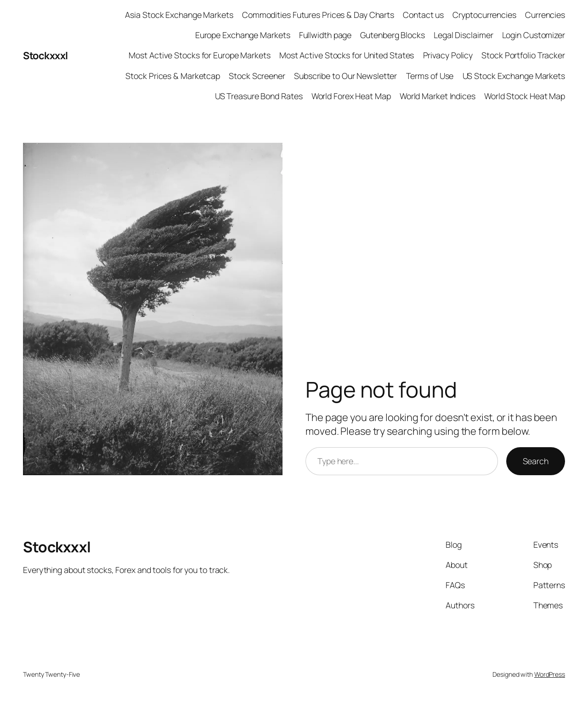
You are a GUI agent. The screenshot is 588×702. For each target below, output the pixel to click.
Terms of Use (430, 76)
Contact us (423, 15)
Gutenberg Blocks (392, 35)
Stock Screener (257, 76)
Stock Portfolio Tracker (523, 55)
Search (536, 461)
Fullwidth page (325, 35)
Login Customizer (534, 35)
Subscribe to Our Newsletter (345, 76)
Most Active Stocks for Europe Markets (199, 55)
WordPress (550, 674)
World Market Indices (438, 96)
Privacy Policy (448, 55)
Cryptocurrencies (484, 15)
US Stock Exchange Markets (514, 76)
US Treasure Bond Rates (259, 96)
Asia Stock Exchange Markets (179, 15)
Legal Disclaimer (463, 35)
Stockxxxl (45, 56)
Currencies (545, 15)
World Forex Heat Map (351, 96)
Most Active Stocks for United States (347, 55)
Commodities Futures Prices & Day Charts (318, 15)
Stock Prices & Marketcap (173, 76)
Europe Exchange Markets (243, 35)
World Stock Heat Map (525, 96)
